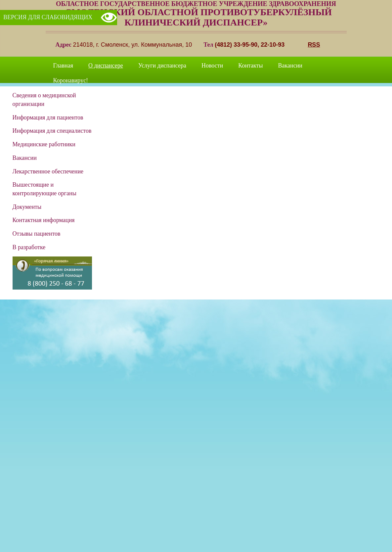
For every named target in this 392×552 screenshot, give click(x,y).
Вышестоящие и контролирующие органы (44, 189)
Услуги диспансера (162, 66)
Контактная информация (44, 220)
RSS (314, 45)
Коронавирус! (71, 80)
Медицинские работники (44, 144)
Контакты (250, 66)
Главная (63, 66)
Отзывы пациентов (37, 234)
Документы (27, 207)
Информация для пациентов (48, 117)
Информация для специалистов (52, 131)
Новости (212, 66)
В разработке (29, 247)
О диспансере (106, 66)
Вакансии (290, 66)
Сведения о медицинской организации (44, 100)
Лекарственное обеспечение (48, 171)
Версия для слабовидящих (48, 17)
